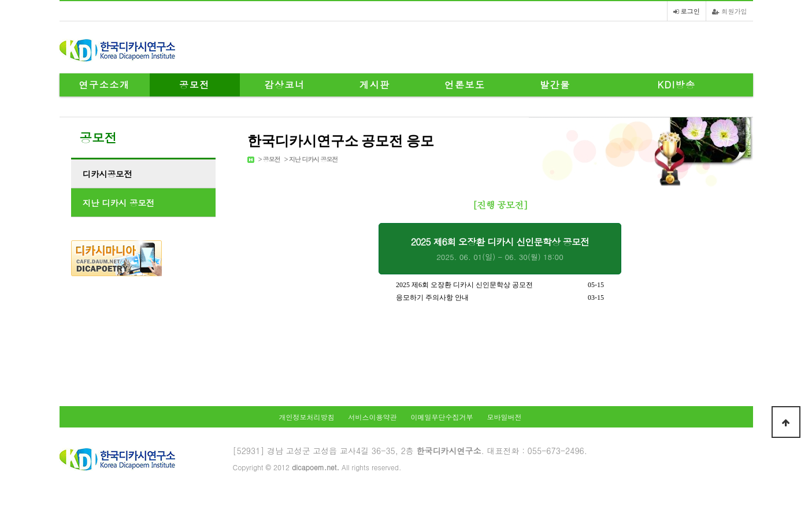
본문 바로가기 (0, 0)
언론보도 (465, 85)
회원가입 (730, 11)
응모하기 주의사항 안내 (432, 298)
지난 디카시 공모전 (313, 159)
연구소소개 (105, 85)
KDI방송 (676, 85)
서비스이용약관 (372, 417)
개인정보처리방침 (306, 417)
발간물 (555, 85)
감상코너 (284, 85)
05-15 (596, 285)
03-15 (596, 298)
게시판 (375, 85)
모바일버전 (505, 417)
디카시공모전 (107, 174)
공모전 (194, 85)
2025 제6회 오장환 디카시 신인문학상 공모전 (500, 249)
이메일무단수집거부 (442, 417)
